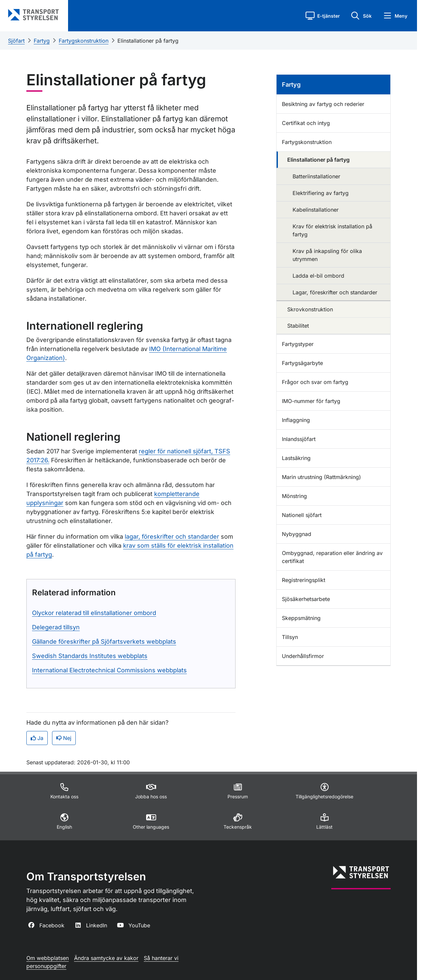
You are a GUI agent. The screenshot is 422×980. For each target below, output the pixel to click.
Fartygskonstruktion (84, 41)
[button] (323, 16)
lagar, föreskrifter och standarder (172, 536)
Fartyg (42, 41)
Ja (37, 738)
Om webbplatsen (48, 958)
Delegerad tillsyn (56, 627)
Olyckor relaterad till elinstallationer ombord (94, 613)
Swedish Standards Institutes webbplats (90, 656)
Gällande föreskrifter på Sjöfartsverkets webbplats (104, 641)
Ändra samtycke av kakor (106, 958)
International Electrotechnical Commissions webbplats (109, 670)
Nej (64, 738)
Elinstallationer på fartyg (148, 41)
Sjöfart (16, 41)
